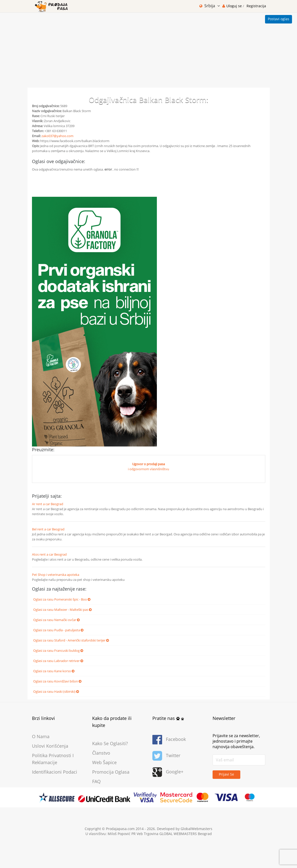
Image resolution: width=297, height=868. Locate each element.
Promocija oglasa (111, 772)
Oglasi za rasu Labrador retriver (58, 661)
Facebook (169, 740)
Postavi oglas (279, 19)
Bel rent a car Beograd (48, 529)
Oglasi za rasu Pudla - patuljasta (58, 630)
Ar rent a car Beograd (48, 504)
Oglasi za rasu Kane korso (54, 671)
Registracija (256, 6)
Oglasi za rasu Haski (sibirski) (56, 691)
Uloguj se (235, 6)
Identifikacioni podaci (55, 772)
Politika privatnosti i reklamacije (53, 759)
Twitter (166, 756)
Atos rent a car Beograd (49, 554)
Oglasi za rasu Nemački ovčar (56, 620)
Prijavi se (226, 774)
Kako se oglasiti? (110, 743)
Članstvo (101, 753)
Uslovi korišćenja (50, 746)
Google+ (168, 772)
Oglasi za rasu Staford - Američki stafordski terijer (71, 640)
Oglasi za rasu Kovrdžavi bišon (57, 681)
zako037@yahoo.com (57, 136)
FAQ (96, 781)
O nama (41, 736)
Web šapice (104, 762)
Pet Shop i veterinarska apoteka (56, 575)
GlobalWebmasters (196, 829)
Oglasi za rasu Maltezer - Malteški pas (62, 610)
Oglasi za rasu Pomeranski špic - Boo (62, 599)
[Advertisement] (148, 50)
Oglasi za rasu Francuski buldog (58, 651)
